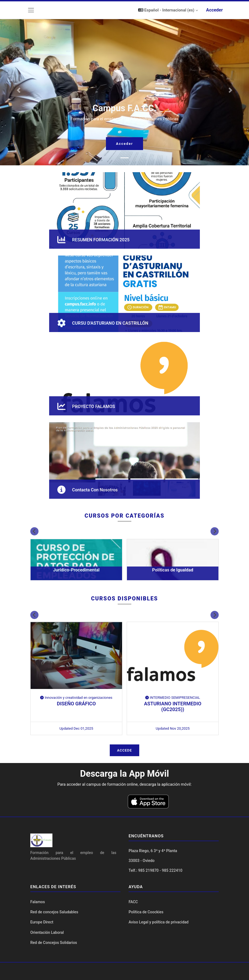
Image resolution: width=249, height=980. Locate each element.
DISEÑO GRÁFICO (76, 704)
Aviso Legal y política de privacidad (158, 922)
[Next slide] (215, 531)
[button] (168, 10)
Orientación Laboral (47, 932)
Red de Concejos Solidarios (54, 943)
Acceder (214, 10)
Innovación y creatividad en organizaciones (76, 698)
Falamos (38, 902)
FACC (133, 902)
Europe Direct (42, 922)
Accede (125, 750)
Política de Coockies (146, 912)
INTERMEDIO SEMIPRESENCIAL (173, 698)
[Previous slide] (34, 531)
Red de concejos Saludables (54, 912)
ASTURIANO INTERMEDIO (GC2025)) (173, 707)
